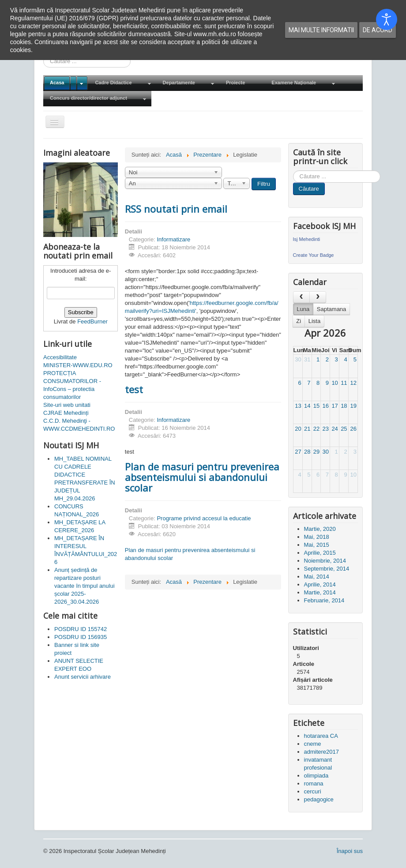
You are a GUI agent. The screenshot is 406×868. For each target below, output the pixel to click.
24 (335, 429)
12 (353, 383)
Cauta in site (293, 171)
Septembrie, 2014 (327, 569)
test (134, 389)
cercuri (313, 791)
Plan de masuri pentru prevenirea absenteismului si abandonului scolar (202, 477)
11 (344, 383)
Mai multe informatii (321, 30)
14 (307, 406)
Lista (314, 321)
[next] (318, 297)
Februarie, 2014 (324, 600)
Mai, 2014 (317, 577)
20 (298, 429)
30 (298, 359)
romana (314, 783)
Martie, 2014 (320, 592)
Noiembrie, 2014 (325, 561)
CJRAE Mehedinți (66, 413)
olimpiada (316, 776)
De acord (378, 30)
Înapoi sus (350, 851)
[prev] (301, 297)
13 (298, 406)
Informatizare (173, 239)
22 (316, 429)
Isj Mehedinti (307, 239)
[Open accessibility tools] (387, 19)
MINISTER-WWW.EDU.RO (78, 365)
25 (344, 429)
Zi (299, 321)
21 (307, 429)
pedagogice (319, 799)
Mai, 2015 (317, 545)
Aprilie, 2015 (320, 553)
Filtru (264, 184)
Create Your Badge (314, 255)
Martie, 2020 (320, 529)
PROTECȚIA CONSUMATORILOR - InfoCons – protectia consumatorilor (72, 385)
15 (316, 406)
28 (307, 452)
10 (335, 383)
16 (326, 406)
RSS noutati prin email (176, 209)
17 (335, 406)
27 (298, 452)
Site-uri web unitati (67, 405)
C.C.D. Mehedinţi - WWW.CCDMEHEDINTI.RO (79, 425)
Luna (303, 309)
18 (344, 406)
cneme (313, 744)
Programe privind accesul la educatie (204, 518)
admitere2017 (322, 752)
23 (326, 429)
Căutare (309, 189)
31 (307, 359)
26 (353, 429)
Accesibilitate (60, 357)
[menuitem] (66, 83)
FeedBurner (92, 321)
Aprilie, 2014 (320, 584)
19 (353, 406)
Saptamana (332, 309)
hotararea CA (321, 736)
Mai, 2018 (317, 537)
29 (316, 452)
